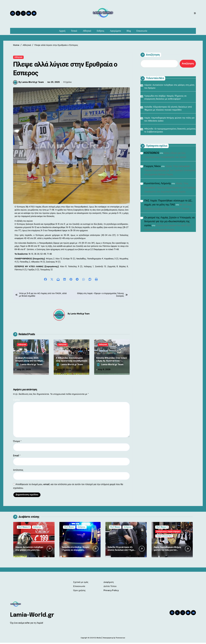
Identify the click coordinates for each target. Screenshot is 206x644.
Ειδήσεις (100, 31)
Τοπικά (74, 31)
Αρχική (62, 31)
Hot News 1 (162, 528)
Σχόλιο (17, 401)
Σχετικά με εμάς (81, 584)
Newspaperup (108, 639)
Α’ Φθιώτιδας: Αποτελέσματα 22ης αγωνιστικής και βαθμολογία (71, 361)
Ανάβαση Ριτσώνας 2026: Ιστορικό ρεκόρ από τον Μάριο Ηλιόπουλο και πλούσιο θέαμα (29, 362)
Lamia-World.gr (32, 616)
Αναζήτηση (150, 55)
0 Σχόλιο (68, 84)
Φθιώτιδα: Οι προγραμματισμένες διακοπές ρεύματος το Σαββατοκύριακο (170, 130)
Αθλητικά (87, 31)
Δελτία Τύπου (110, 588)
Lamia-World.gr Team (80, 315)
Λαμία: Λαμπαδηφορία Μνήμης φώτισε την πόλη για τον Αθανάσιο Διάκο (169, 119)
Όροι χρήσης (79, 592)
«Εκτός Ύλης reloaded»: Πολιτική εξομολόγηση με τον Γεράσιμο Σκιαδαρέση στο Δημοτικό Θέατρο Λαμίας (170, 170)
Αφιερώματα (115, 31)
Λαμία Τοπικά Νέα (164, 537)
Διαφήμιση (109, 584)
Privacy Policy (111, 592)
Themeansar (120, 639)
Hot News (69, 528)
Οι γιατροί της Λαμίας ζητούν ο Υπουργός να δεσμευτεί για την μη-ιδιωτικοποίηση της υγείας (169, 222)
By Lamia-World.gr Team (28, 84)
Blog (129, 31)
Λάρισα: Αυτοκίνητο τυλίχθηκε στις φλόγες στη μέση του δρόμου (169, 87)
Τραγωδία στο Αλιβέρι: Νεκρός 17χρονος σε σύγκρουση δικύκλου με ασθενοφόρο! (165, 98)
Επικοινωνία (142, 31)
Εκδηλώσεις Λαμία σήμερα (168, 533)
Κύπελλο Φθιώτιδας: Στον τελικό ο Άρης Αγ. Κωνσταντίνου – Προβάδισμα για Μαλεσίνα (112, 362)
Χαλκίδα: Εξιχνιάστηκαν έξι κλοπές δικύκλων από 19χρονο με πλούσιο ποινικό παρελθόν (168, 108)
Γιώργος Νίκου (152, 166)
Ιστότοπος (18, 471)
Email (17, 457)
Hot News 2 (24, 528)
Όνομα (17, 443)
